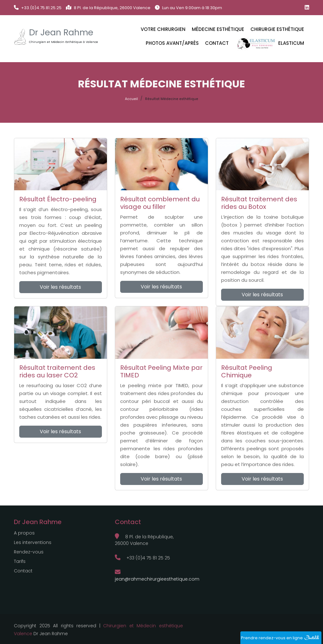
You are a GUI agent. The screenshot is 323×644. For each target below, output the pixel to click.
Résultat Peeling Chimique (247, 371)
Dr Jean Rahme (61, 33)
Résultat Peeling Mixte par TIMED (161, 371)
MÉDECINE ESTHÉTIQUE (218, 29)
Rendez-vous (29, 552)
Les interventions (33, 542)
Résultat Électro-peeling (58, 199)
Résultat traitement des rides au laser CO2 (57, 371)
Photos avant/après (172, 43)
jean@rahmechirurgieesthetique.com (157, 576)
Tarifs (20, 561)
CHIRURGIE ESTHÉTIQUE (277, 29)
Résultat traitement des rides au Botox (259, 203)
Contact (217, 43)
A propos (24, 533)
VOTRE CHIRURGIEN (163, 29)
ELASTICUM (270, 44)
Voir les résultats (60, 287)
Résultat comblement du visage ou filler (160, 203)
